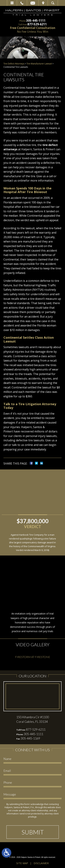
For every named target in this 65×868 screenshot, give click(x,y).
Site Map (22, 863)
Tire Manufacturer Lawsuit (39, 64)
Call (22, 3)
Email (33, 3)
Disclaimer (41, 863)
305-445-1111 (36, 21)
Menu (12, 3)
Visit (43, 3)
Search (53, 3)
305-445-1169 (30, 738)
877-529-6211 (37, 24)
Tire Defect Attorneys (14, 64)
